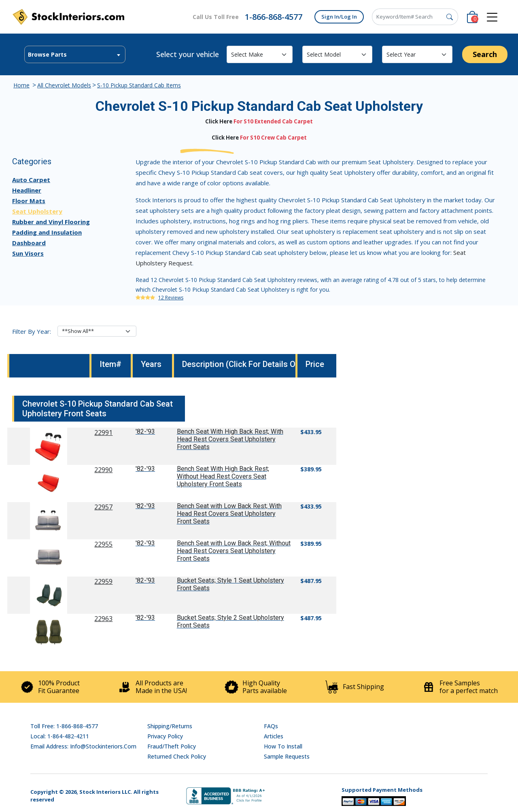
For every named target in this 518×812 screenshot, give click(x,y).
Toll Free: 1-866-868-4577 (64, 726)
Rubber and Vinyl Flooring (51, 222)
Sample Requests (287, 756)
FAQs (271, 726)
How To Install (283, 746)
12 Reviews (171, 298)
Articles (274, 736)
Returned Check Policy (177, 756)
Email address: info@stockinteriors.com (83, 746)
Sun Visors (28, 253)
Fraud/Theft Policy (172, 746)
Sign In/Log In (339, 17)
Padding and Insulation (47, 232)
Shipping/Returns (170, 726)
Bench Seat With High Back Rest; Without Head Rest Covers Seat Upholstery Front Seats (223, 476)
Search (485, 54)
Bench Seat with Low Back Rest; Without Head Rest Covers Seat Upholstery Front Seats (234, 551)
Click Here (219, 121)
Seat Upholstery (37, 211)
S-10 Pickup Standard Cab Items (139, 85)
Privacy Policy (165, 736)
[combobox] (75, 54)
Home (21, 85)
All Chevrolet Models (64, 85)
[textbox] (75, 55)
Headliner (27, 190)
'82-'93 (145, 431)
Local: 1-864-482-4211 (60, 736)
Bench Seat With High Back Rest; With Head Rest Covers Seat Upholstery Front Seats (230, 439)
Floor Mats (29, 201)
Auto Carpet (31, 180)
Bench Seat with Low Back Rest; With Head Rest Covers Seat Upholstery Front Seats (229, 514)
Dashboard (29, 243)
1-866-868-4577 (274, 17)
